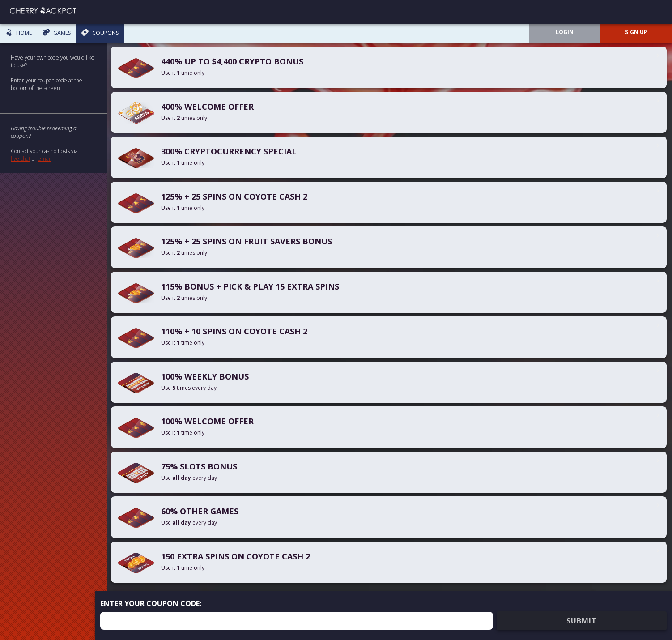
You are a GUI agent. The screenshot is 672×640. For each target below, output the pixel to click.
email (45, 159)
